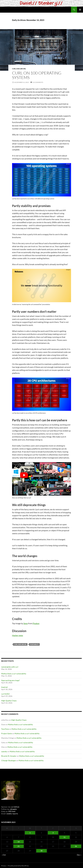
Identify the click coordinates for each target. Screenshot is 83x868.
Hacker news (18, 635)
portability (34, 644)
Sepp (26, 623)
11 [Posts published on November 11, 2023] (64, 836)
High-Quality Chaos (9, 700)
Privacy (4, 865)
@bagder (14, 808)
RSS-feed (12, 811)
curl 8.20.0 (5, 693)
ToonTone (5, 728)
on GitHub (15, 806)
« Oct (4, 854)
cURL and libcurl (19, 69)
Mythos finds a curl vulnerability (14, 673)
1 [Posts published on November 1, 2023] (30, 832)
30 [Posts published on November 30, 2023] (41, 850)
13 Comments (38, 82)
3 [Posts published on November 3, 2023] (53, 832)
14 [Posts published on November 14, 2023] (19, 841)
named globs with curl (10, 666)
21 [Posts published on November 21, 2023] (19, 845)
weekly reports (12, 813)
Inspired (4, 686)
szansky (4, 751)
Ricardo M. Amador (9, 755)
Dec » (79, 854)
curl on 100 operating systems (37, 75)
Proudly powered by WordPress (18, 865)
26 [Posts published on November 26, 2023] (76, 845)
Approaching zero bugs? (11, 680)
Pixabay (36, 623)
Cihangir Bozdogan (9, 760)
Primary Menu (80, 10)
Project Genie (7, 733)
